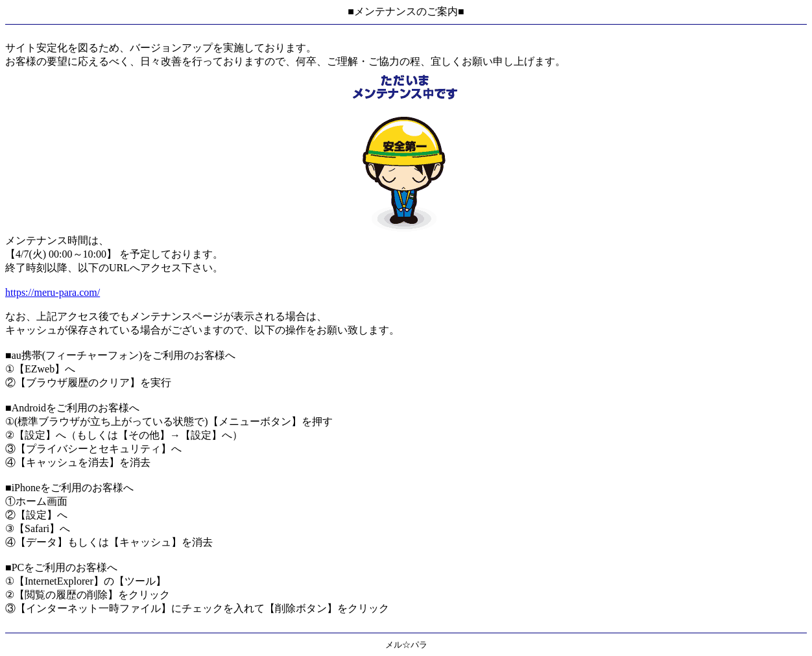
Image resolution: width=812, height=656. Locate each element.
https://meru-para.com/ (53, 292)
